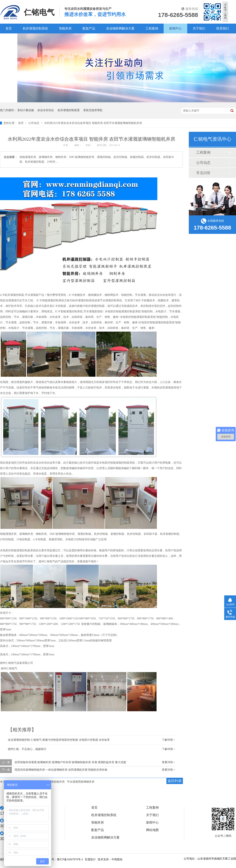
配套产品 (89, 28)
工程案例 (152, 28)
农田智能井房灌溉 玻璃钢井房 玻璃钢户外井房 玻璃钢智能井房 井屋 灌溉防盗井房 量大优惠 (70, 762)
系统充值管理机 (93, 110)
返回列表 (175, 781)
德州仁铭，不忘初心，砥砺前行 (27, 749)
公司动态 (34, 123)
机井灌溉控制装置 (69, 110)
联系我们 (223, 28)
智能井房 (65, 28)
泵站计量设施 (26, 110)
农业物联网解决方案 (120, 28)
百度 (9, 38)
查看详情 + (168, 762)
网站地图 (152, 830)
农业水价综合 (46, 110)
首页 (9, 28)
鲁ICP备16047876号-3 (70, 859)
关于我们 (199, 28)
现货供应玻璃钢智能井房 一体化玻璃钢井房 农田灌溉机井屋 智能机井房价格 (61, 770)
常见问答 (203, 173)
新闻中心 (175, 28)
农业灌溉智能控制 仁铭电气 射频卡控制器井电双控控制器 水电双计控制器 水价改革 (59, 740)
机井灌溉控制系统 (35, 28)
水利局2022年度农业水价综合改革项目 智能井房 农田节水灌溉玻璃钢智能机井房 (93, 123)
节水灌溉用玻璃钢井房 (81, 782)
